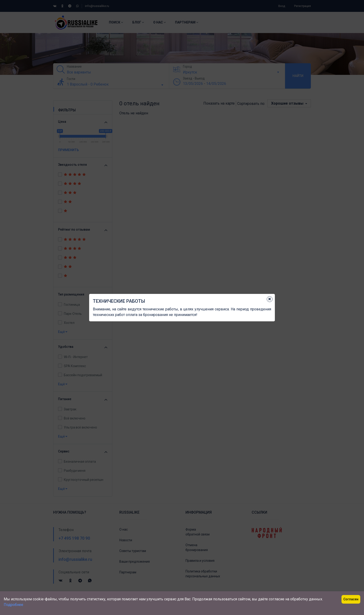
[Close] (270, 299)
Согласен (351, 599)
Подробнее (13, 605)
